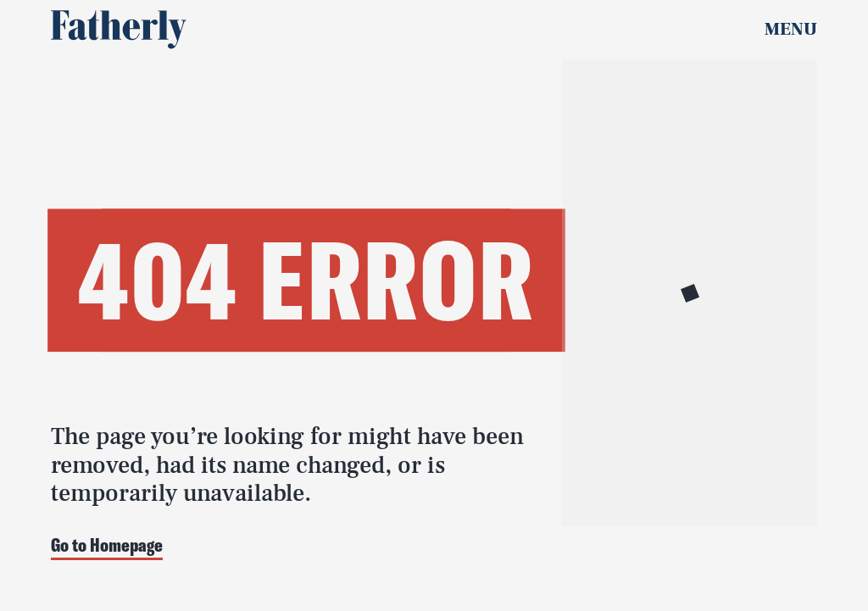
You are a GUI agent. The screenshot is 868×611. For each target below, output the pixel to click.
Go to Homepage (107, 546)
